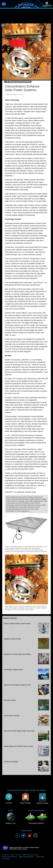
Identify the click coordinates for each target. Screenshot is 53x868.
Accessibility (6, 859)
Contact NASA (40, 857)
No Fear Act (6, 855)
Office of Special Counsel (9, 857)
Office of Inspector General (30, 855)
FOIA (13, 855)
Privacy (18, 855)
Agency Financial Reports (26, 857)
